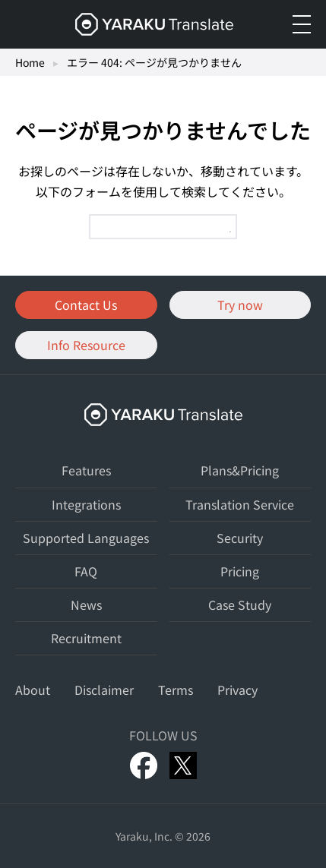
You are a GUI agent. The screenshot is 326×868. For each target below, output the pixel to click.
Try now (240, 305)
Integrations (86, 504)
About (33, 690)
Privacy (237, 690)
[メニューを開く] (302, 24)
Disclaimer (104, 690)
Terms (176, 690)
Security (240, 538)
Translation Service (240, 504)
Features (86, 470)
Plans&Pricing (240, 470)
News (86, 604)
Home (30, 62)
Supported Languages (86, 538)
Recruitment (86, 638)
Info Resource (86, 345)
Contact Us (86, 305)
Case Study (240, 604)
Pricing (240, 571)
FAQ (86, 571)
